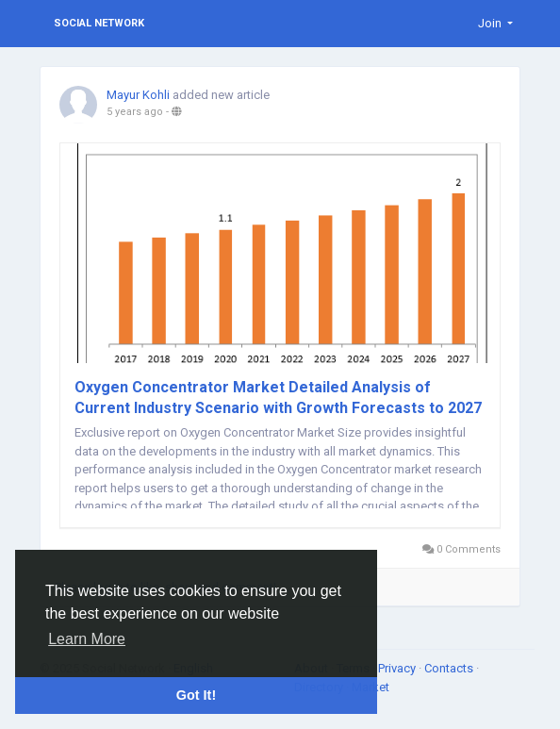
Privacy (398, 668)
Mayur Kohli (138, 95)
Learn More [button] (87, 639)
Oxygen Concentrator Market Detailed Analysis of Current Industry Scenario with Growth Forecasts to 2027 (278, 398)
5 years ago (135, 112)
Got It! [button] (196, 695)
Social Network (99, 23)
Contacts (450, 668)
